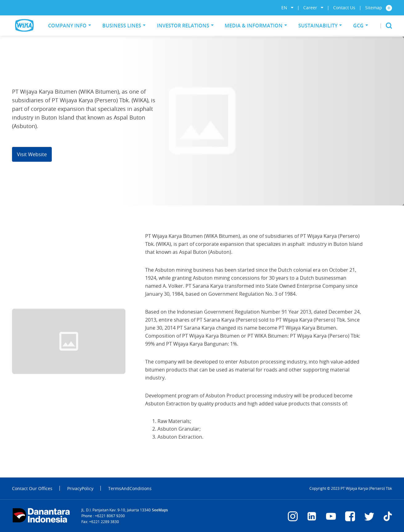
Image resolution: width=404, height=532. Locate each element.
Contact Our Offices (32, 489)
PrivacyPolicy (80, 489)
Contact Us (344, 8)
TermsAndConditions (130, 489)
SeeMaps (160, 510)
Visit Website (32, 154)
